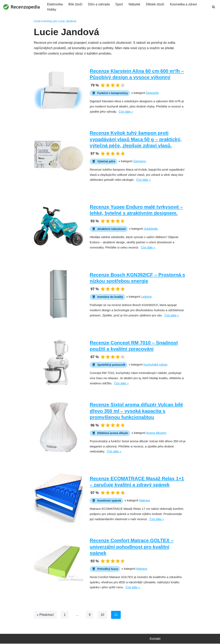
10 (102, 615)
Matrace (145, 500)
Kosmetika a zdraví (184, 4)
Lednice (146, 297)
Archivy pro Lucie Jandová (60, 21)
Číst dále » (126, 112)
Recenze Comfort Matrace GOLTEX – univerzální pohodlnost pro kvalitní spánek (132, 547)
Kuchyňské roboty (156, 365)
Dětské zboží (156, 4)
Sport (120, 4)
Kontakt (155, 639)
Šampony (140, 161)
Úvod (37, 21)
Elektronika (55, 4)
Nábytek (135, 4)
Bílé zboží (75, 4)
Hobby (52, 10)
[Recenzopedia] (22, 7)
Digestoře (152, 93)
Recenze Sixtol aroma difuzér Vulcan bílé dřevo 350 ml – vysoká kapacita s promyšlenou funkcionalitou (136, 411)
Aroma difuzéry (156, 433)
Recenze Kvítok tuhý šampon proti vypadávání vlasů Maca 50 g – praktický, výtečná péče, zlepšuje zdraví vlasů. (136, 139)
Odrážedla (151, 229)
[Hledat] (213, 7)
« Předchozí (45, 615)
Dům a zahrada (99, 4)
